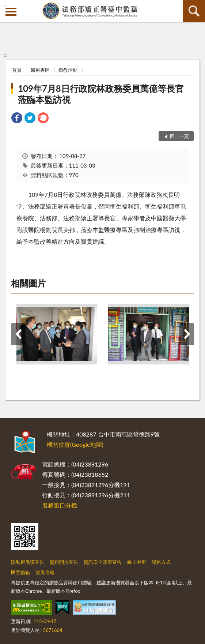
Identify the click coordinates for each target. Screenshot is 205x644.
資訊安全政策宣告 (103, 562)
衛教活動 (68, 70)
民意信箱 (20, 572)
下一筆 (187, 334)
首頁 (17, 70)
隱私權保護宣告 (28, 562)
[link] (17, 119)
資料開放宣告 (64, 562)
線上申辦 (137, 562)
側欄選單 (11, 12)
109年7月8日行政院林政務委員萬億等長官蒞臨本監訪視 (101, 94)
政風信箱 (45, 572)
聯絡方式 (161, 562)
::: (6, 5)
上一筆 (18, 334)
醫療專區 (40, 70)
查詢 (194, 11)
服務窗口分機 (60, 505)
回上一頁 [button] (179, 136)
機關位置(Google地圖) (75, 444)
